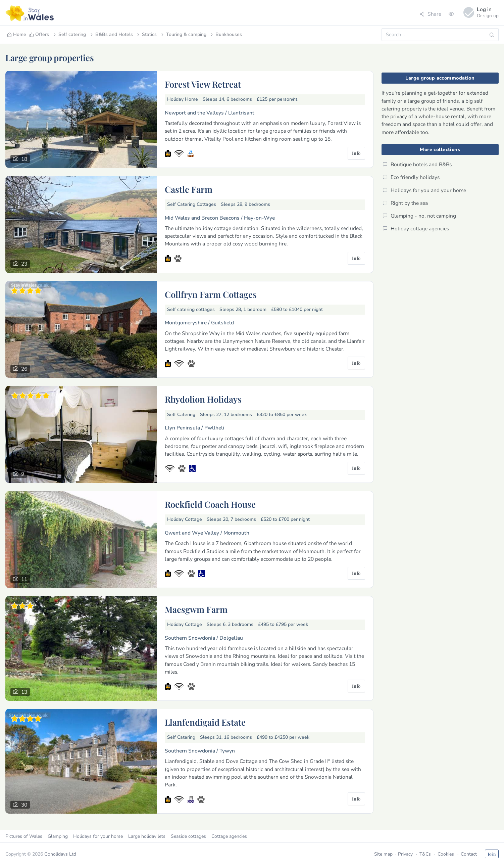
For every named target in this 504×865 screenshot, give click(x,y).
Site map (383, 854)
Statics (146, 34)
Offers (39, 34)
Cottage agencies (229, 836)
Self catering (69, 34)
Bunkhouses (226, 34)
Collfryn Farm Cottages (211, 294)
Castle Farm (189, 189)
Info (356, 153)
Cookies (446, 854)
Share (430, 14)
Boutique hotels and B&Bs (417, 164)
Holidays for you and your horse (424, 190)
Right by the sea (405, 203)
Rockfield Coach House (210, 504)
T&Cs (425, 854)
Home (17, 34)
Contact (469, 854)
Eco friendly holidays (411, 177)
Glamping (58, 836)
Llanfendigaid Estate (205, 722)
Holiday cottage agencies (416, 229)
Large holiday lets (147, 836)
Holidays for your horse (98, 836)
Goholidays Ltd (60, 854)
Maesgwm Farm (196, 609)
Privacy (405, 854)
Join (492, 854)
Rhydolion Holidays (203, 399)
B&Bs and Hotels (111, 34)
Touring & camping (183, 34)
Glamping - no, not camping (419, 216)
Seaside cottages (188, 836)
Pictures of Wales (24, 836)
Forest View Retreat (203, 84)
